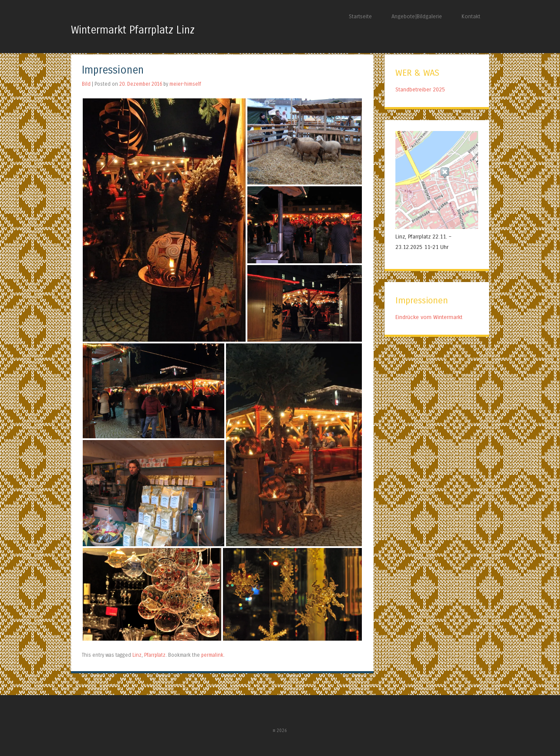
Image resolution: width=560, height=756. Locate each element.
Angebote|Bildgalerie (417, 16)
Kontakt (471, 16)
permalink (212, 655)
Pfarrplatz (155, 655)
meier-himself (185, 84)
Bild (86, 84)
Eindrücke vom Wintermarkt (429, 317)
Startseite (360, 16)
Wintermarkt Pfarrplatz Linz (133, 30)
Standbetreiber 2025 (420, 89)
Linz (137, 655)
